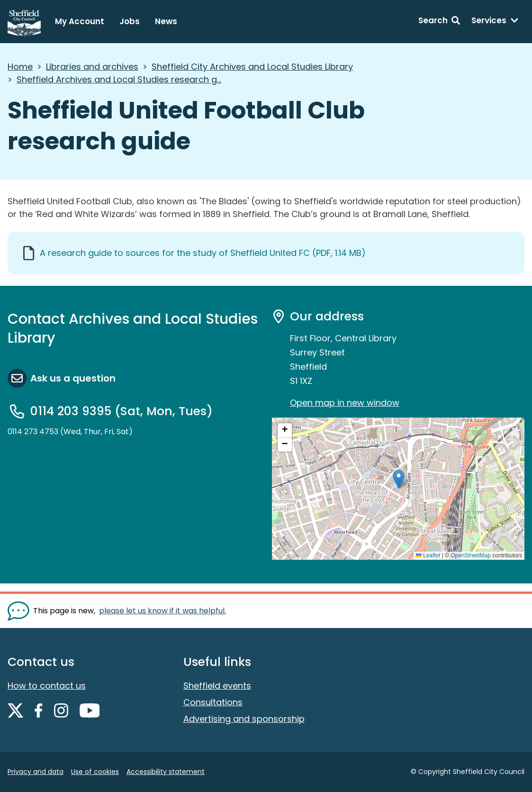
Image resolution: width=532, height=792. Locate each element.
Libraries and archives (92, 67)
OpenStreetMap (471, 555)
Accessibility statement (166, 772)
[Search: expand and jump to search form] (439, 22)
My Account (80, 21)
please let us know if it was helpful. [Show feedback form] (162, 611)
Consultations (213, 702)
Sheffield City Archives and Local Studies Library (252, 67)
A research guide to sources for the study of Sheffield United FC (203, 253)
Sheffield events (217, 686)
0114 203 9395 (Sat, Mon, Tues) (122, 411)
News (166, 21)
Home (20, 67)
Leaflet (428, 555)
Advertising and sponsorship (244, 719)
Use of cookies (95, 772)
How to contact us (47, 686)
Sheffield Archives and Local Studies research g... (119, 79)
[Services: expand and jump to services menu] (495, 22)
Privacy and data (36, 772)
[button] (399, 479)
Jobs (130, 21)
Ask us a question (73, 378)
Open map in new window (345, 403)
